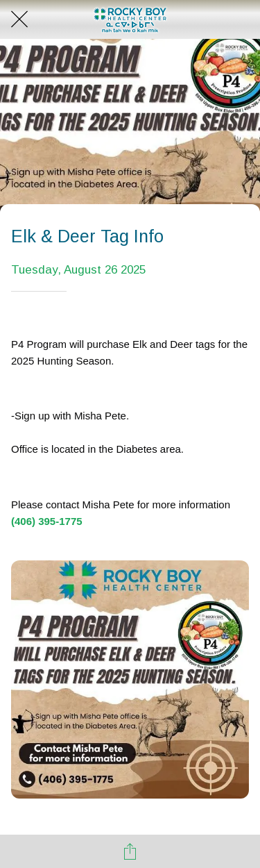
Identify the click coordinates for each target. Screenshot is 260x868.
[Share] (130, 851)
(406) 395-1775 (47, 521)
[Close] (19, 19)
